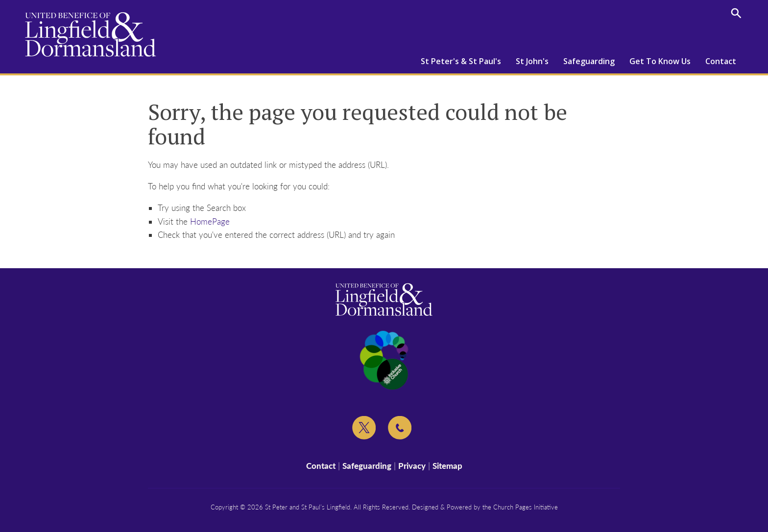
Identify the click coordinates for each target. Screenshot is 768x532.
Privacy (412, 466)
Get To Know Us (660, 61)
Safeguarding (589, 61)
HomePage (210, 221)
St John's (532, 61)
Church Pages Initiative (526, 507)
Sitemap (447, 466)
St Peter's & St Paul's (461, 61)
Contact (721, 61)
